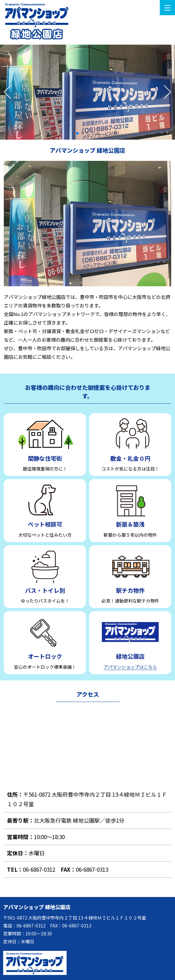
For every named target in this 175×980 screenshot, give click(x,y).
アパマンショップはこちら (130, 667)
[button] (168, 92)
